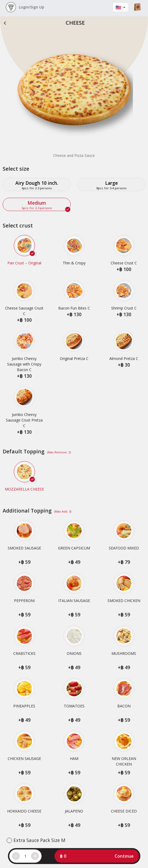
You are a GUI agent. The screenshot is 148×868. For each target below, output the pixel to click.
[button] (97, 856)
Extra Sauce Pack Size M (39, 840)
